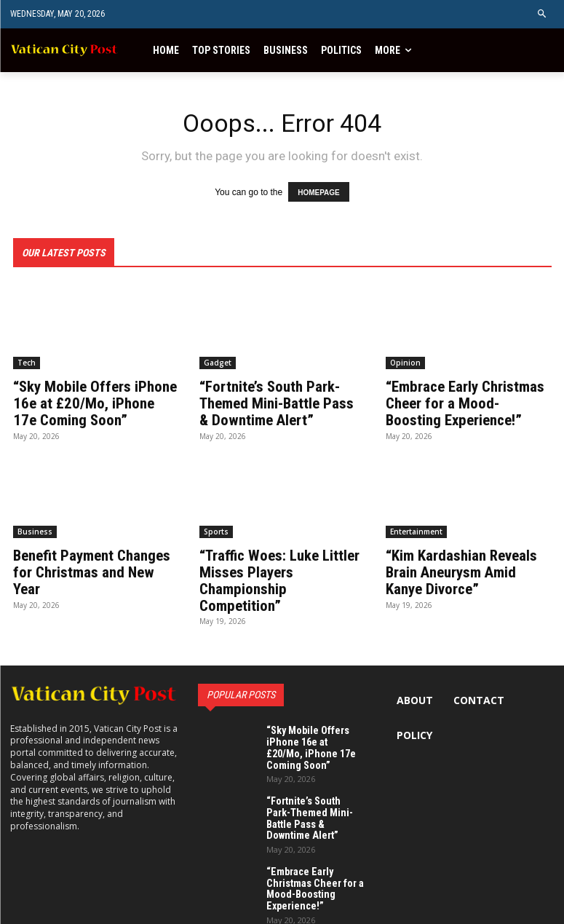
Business (35, 529)
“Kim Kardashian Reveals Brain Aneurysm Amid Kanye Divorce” (460, 569)
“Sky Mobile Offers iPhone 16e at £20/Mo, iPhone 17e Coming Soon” (94, 403)
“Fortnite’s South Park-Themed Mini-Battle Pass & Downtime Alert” (281, 403)
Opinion (405, 363)
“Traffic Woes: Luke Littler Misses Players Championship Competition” (282, 569)
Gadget (218, 363)
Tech (27, 363)
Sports (216, 529)
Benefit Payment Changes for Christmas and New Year (96, 561)
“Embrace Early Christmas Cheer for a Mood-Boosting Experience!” (466, 403)
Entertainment (416, 529)
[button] (543, 14)
